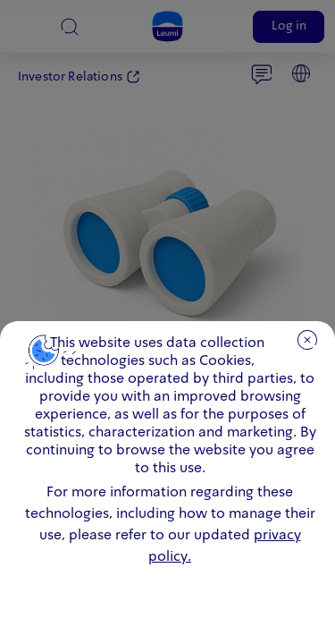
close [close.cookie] (307, 340)
